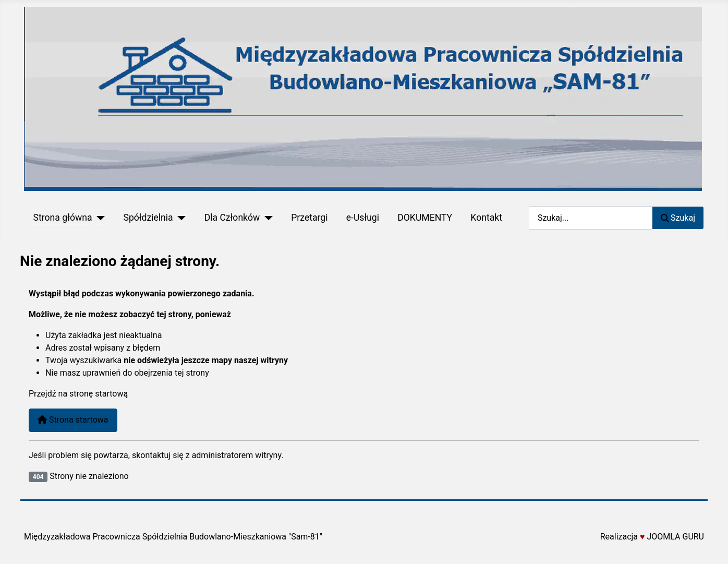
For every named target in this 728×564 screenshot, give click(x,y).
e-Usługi (363, 218)
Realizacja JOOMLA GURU (652, 537)
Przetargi (309, 218)
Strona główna (63, 218)
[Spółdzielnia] (180, 218)
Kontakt (486, 218)
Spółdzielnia (148, 218)
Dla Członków (232, 218)
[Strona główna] (98, 218)
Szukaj (678, 218)
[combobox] (591, 218)
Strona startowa (73, 420)
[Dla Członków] (266, 218)
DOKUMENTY (425, 218)
